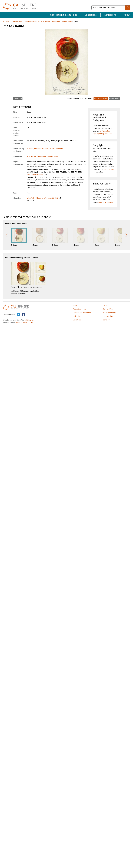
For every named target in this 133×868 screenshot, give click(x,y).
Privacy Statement (110, 313)
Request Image (114, 99)
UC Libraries (29, 320)
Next (127, 235)
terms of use (109, 169)
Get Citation (18, 99)
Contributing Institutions (64, 15)
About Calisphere (79, 309)
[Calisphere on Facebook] (23, 315)
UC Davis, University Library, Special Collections (21, 22)
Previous (6, 235)
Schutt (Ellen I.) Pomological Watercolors (56, 22)
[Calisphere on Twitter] (19, 315)
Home (75, 305)
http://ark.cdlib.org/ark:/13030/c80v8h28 (42, 198)
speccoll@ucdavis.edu (35, 175)
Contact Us (107, 320)
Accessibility (108, 316)
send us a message (106, 202)
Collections (91, 15)
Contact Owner (101, 99)
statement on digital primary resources (103, 132)
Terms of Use (108, 309)
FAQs (105, 305)
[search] (128, 8)
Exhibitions (110, 15)
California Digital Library (24, 322)
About (127, 15)
